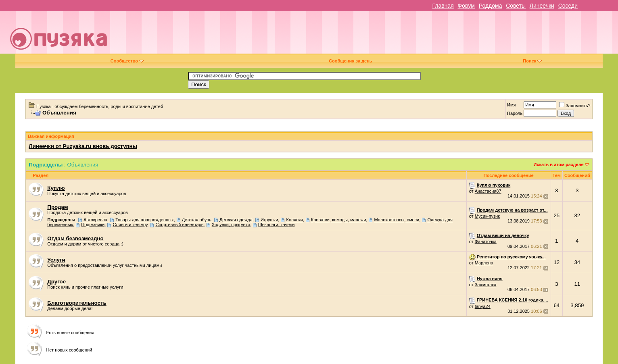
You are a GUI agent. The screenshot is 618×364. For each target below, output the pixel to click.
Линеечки (542, 6)
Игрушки (269, 220)
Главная (443, 6)
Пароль (515, 113)
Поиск (532, 61)
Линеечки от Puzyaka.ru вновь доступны (83, 146)
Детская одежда (236, 220)
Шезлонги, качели (277, 225)
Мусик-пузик (487, 216)
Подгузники (93, 225)
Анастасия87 (488, 191)
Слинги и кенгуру (130, 225)
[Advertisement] (365, 35)
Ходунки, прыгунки (231, 225)
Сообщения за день (350, 61)
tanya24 (483, 306)
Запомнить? (575, 106)
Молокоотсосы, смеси (397, 220)
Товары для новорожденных (144, 220)
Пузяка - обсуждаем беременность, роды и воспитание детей (100, 106)
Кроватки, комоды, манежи (339, 220)
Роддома (491, 6)
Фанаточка (486, 241)
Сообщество (127, 61)
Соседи (568, 6)
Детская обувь (197, 220)
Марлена (484, 263)
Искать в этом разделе (559, 164)
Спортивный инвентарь (179, 225)
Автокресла (95, 220)
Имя (511, 105)
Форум (466, 6)
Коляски (294, 220)
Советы (516, 6)
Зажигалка (486, 285)
